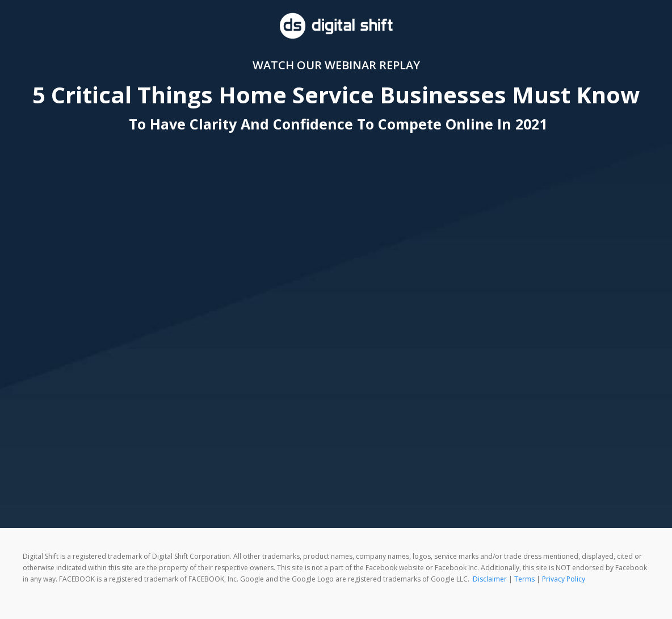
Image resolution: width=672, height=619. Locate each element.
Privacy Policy (564, 579)
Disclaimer (490, 579)
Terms (524, 579)
